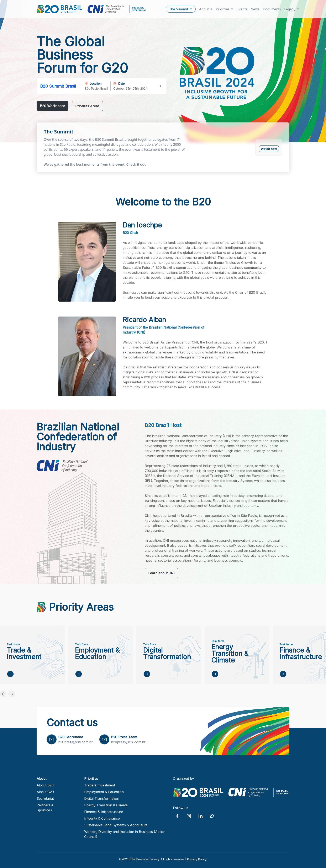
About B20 (45, 785)
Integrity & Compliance (102, 818)
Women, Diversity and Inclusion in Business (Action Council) (125, 834)
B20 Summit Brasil (58, 86)
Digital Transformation (102, 798)
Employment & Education (104, 792)
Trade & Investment (100, 785)
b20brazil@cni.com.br (75, 742)
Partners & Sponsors (45, 808)
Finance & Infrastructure (104, 812)
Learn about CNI (161, 573)
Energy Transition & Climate (106, 805)
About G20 (45, 792)
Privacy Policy (197, 859)
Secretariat (45, 798)
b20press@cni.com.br (128, 742)
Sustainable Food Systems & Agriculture (116, 825)
